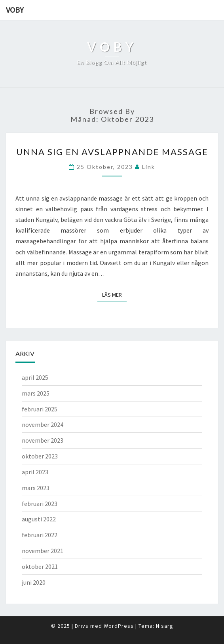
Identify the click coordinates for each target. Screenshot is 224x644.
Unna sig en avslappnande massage (112, 152)
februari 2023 (40, 504)
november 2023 (43, 440)
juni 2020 (34, 582)
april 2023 (35, 472)
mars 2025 (36, 393)
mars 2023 (36, 488)
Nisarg (165, 626)
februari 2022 (40, 535)
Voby (15, 10)
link (149, 167)
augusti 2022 (39, 519)
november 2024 (43, 424)
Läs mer (114, 294)
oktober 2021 (40, 566)
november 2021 (43, 551)
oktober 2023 (40, 456)
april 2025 (35, 377)
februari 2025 (40, 409)
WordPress (119, 626)
